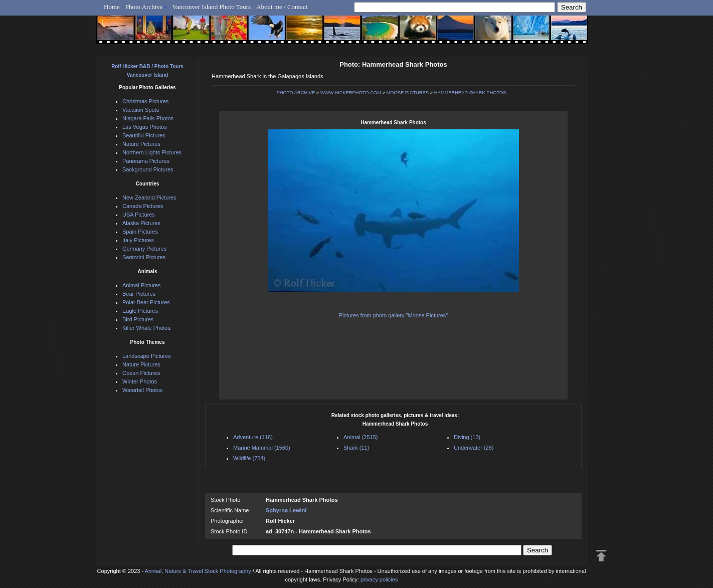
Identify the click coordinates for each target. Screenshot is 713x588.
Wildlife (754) (249, 458)
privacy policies (379, 579)
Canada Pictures (143, 206)
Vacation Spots (141, 110)
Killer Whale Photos (146, 328)
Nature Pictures (141, 144)
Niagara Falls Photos (148, 118)
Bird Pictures (138, 319)
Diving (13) (467, 437)
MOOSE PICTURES (408, 93)
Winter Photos (140, 381)
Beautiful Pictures (144, 135)
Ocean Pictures (141, 373)
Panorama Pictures (146, 161)
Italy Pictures (138, 240)
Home (112, 7)
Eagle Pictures (140, 311)
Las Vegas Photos (145, 127)
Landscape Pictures (147, 356)
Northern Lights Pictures (152, 152)
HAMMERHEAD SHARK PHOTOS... (472, 93)
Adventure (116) (253, 437)
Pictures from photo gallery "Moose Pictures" (394, 315)
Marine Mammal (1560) (262, 448)
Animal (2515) (361, 437)
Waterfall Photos (142, 390)
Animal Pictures (141, 285)
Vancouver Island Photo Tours (212, 7)
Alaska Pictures (141, 223)
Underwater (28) (474, 448)
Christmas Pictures (145, 101)
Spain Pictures (140, 232)
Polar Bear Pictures (146, 302)
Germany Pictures (144, 249)
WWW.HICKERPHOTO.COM (351, 93)
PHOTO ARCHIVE (296, 93)
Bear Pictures (139, 294)
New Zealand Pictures (149, 198)
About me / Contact (282, 7)
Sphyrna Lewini (286, 510)
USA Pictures (139, 215)
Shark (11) (356, 448)
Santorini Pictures (144, 257)
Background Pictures (148, 169)
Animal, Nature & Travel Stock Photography (198, 571)
